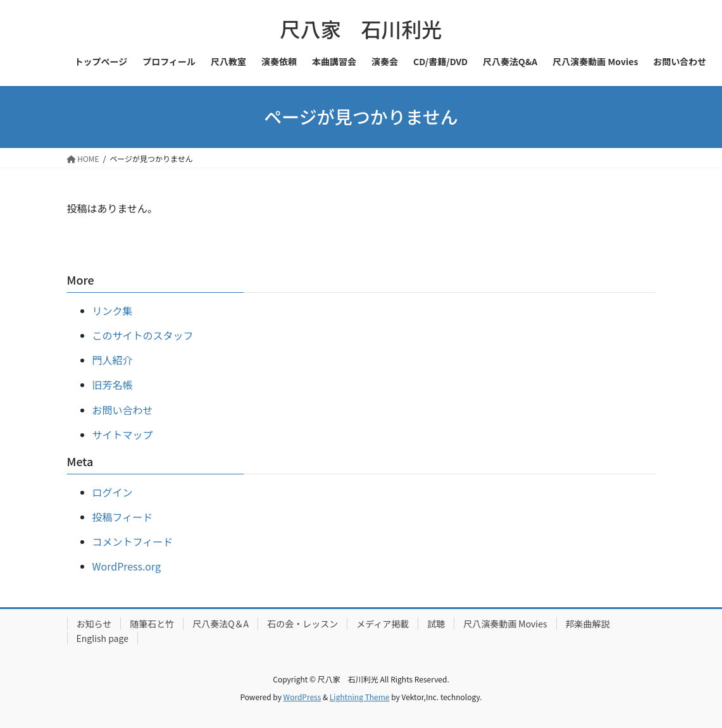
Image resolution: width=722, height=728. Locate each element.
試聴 (436, 624)
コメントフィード (133, 541)
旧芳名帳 (113, 385)
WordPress (302, 697)
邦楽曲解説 (588, 624)
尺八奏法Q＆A (221, 624)
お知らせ (94, 624)
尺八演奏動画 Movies (505, 624)
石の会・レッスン (302, 624)
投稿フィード (123, 517)
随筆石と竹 (152, 624)
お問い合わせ (123, 410)
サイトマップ (123, 435)
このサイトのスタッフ (143, 335)
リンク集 (113, 311)
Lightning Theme (360, 697)
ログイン (113, 492)
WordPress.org (127, 566)
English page (103, 638)
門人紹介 (113, 360)
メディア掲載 (383, 624)
